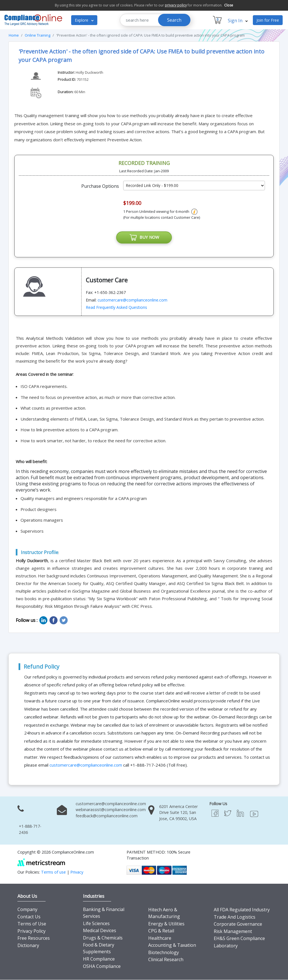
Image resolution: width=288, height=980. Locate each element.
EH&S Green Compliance (239, 939)
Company (27, 909)
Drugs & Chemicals (103, 938)
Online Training (38, 35)
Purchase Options (100, 186)
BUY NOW (144, 238)
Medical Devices (100, 931)
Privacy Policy (31, 931)
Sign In (238, 21)
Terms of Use (32, 924)
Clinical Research (166, 960)
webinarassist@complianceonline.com (111, 810)
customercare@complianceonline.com (132, 300)
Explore (84, 20)
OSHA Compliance (102, 966)
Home (14, 35)
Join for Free (268, 20)
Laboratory (226, 946)
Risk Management (233, 931)
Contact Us (29, 917)
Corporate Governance (238, 924)
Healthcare (160, 938)
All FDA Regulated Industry (242, 910)
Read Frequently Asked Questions (116, 308)
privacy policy (176, 5)
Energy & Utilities (166, 924)
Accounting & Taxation (172, 945)
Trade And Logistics (235, 917)
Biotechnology (164, 952)
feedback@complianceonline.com (107, 816)
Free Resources (34, 938)
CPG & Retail (161, 931)
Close (229, 5)
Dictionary (28, 945)
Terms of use (53, 872)
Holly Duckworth (89, 72)
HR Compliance (99, 959)
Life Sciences (96, 923)
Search (174, 20)
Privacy (77, 872)
